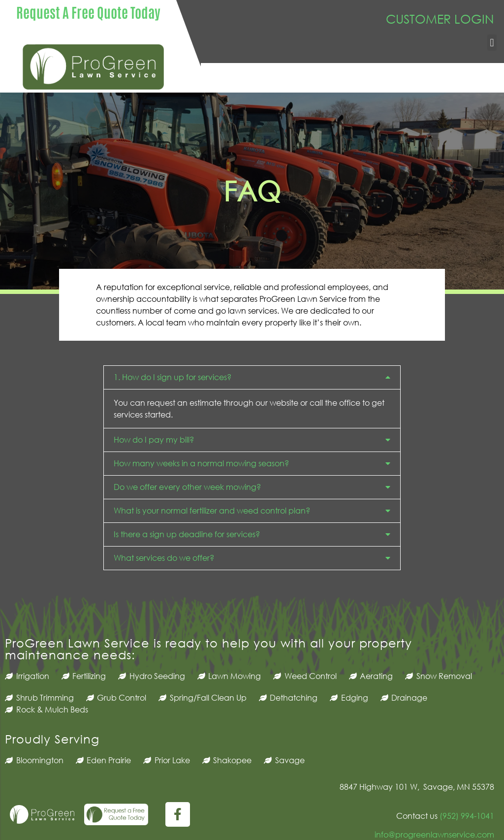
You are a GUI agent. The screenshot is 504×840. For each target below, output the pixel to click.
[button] (492, 43)
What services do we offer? (164, 558)
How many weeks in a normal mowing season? (201, 463)
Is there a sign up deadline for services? (187, 534)
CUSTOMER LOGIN (440, 18)
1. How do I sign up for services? (173, 377)
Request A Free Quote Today (88, 12)
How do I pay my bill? (154, 439)
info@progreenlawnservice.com (434, 834)
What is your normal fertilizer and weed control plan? (212, 510)
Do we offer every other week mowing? (187, 487)
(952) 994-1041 (466, 816)
